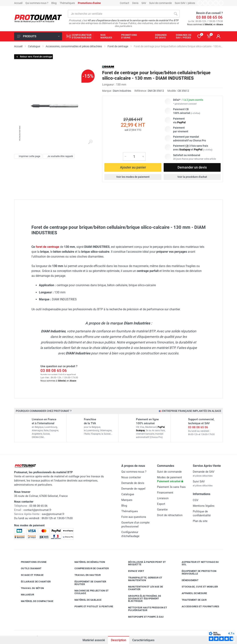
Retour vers (34, 57)
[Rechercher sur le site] (120, 14)
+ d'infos (195, 113)
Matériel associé (94, 640)
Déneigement (187, 580)
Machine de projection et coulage (89, 592)
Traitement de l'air (191, 600)
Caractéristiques (143, 640)
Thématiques (67, 3)
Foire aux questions (134, 517)
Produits (38, 36)
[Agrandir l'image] (90, 142)
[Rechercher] (176, 14)
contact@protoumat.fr (37, 510)
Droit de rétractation (170, 515)
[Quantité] (134, 156)
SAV (144, 3)
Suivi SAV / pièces (185, 3)
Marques (127, 500)
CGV (196, 500)
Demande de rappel (133, 489)
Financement (165, 493)
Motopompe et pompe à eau (143, 617)
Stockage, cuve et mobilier (197, 587)
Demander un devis (192, 167)
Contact (125, 3)
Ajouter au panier (133, 167)
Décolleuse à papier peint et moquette (144, 563)
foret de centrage (47, 247)
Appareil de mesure (192, 593)
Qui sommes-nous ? (37, 3)
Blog (54, 3)
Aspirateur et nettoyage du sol (197, 563)
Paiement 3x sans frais (171, 487)
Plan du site (200, 521)
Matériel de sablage (85, 600)
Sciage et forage (29, 575)
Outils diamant (28, 568)
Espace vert (133, 571)
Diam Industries (122, 91)
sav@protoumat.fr (53, 514)
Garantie (162, 510)
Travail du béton (30, 588)
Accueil (18, 3)
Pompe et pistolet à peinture (91, 606)
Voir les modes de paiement (133, 177)
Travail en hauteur (85, 575)
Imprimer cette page (28, 156)
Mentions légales (204, 506)
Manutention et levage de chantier (143, 588)
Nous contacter (131, 477)
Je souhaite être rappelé (58, 156)
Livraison (163, 498)
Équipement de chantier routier (88, 583)
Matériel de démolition (87, 562)
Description (119, 640)
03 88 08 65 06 (209, 17)
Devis (135, 3)
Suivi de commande (160, 3)
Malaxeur (25, 595)
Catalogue (128, 494)
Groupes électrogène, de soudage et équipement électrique (142, 599)
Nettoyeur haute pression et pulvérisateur (145, 609)
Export (161, 504)
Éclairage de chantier (33, 582)
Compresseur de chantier (89, 568)
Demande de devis (133, 483)
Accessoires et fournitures (198, 606)
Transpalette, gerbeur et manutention (142, 579)
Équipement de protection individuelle (196, 572)
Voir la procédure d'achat (192, 177)
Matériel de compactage (34, 601)
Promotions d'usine (31, 562)
